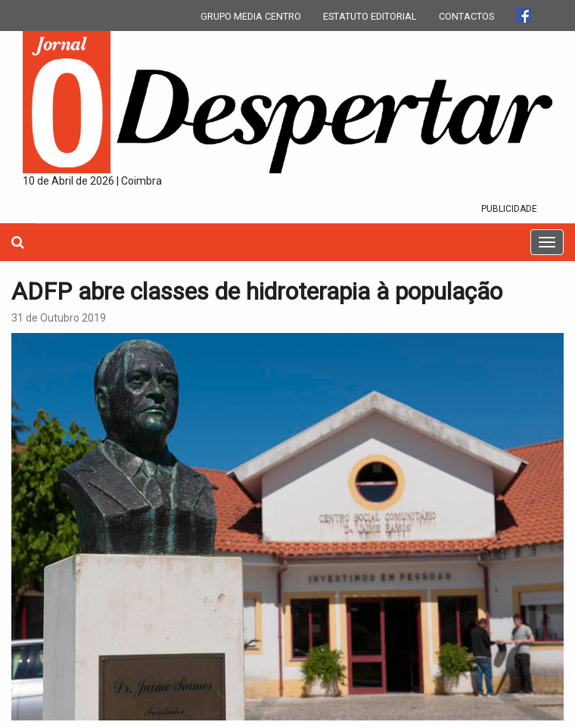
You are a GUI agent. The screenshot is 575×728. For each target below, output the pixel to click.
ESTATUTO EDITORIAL (370, 16)
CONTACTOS (466, 16)
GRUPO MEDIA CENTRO (251, 16)
